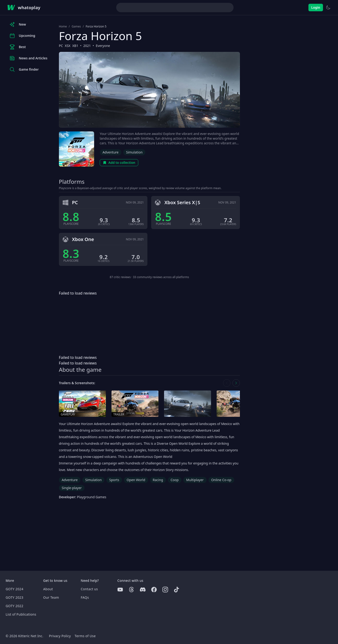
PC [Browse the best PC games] (61, 46)
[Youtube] (120, 590)
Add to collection (119, 163)
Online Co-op (221, 480)
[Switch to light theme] (328, 8)
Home (63, 27)
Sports (114, 480)
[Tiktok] (177, 590)
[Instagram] (165, 590)
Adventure (111, 152)
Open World (136, 480)
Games (76, 27)
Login (316, 7)
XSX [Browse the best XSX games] (68, 46)
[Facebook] (154, 590)
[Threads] (131, 590)
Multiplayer (195, 480)
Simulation (134, 152)
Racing (158, 480)
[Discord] (143, 590)
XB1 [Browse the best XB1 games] (75, 46)
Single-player (72, 488)
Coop (175, 480)
